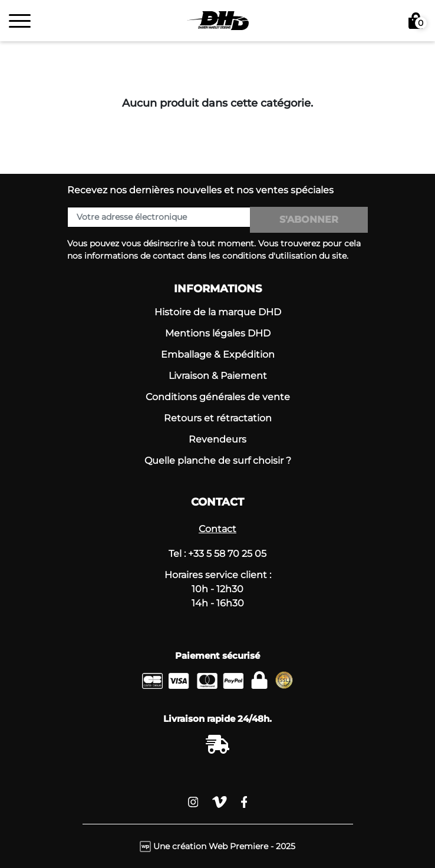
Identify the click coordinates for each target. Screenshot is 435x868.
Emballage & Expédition (218, 354)
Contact (218, 529)
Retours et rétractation (218, 418)
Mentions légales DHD (218, 333)
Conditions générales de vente (218, 397)
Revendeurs (218, 439)
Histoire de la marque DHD (218, 312)
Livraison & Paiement (218, 376)
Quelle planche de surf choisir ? (218, 461)
